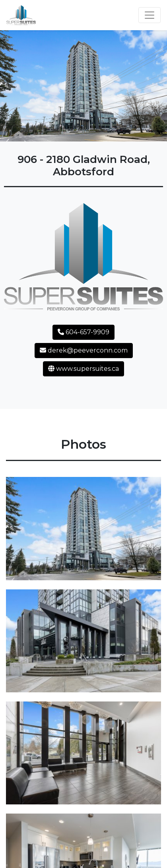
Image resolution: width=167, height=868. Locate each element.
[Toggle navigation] (150, 15)
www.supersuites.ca (83, 369)
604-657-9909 (83, 332)
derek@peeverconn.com (84, 350)
